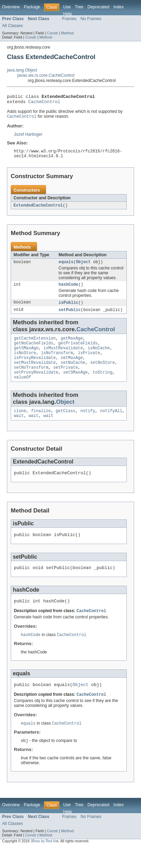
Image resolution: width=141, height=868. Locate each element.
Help (67, 14)
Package (32, 7)
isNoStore (25, 362)
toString (102, 384)
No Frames (91, 19)
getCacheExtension (35, 345)
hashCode (68, 290)
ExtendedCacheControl (38, 209)
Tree (79, 7)
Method (67, 33)
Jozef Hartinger (28, 137)
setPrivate (66, 378)
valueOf (23, 390)
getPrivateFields (78, 351)
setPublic (70, 316)
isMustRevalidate (63, 356)
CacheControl (44, 103)
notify (88, 424)
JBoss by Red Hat (45, 862)
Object (83, 267)
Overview (11, 7)
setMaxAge (72, 367)
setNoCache (73, 373)
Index (118, 7)
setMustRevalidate (35, 373)
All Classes (12, 26)
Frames (69, 19)
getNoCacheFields (34, 351)
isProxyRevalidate (35, 367)
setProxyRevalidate (36, 384)
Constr (52, 33)
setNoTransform (31, 378)
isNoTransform (57, 362)
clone (20, 424)
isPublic (68, 308)
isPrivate (89, 362)
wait (19, 429)
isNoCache (99, 356)
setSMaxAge (75, 384)
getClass (66, 424)
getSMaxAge (26, 356)
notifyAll (111, 424)
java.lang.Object (22, 70)
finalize (41, 424)
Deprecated (99, 7)
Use (67, 7)
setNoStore (102, 373)
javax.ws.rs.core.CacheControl (46, 75)
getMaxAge (72, 345)
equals (66, 267)
